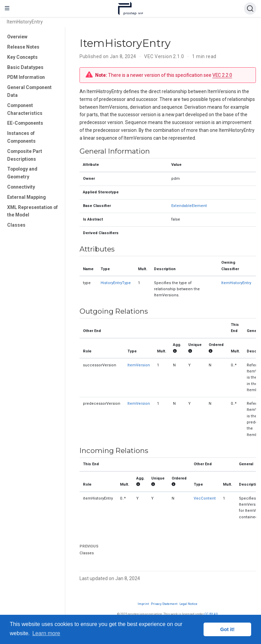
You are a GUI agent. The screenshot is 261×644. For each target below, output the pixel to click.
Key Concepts (22, 57)
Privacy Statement (164, 604)
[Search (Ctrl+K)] (250, 8)
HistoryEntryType (116, 283)
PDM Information (26, 77)
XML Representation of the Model (32, 211)
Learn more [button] (46, 633)
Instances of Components (21, 137)
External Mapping (27, 197)
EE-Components (25, 123)
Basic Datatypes (25, 67)
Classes (16, 225)
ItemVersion (139, 365)
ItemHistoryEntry (236, 283)
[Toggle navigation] (7, 8)
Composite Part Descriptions (25, 155)
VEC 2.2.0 (222, 75)
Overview (17, 37)
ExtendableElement (189, 206)
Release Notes (23, 47)
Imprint (143, 604)
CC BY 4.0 (211, 614)
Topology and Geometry (22, 173)
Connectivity (21, 187)
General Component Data (29, 91)
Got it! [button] (227, 629)
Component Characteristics (25, 109)
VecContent (205, 498)
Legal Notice (188, 604)
